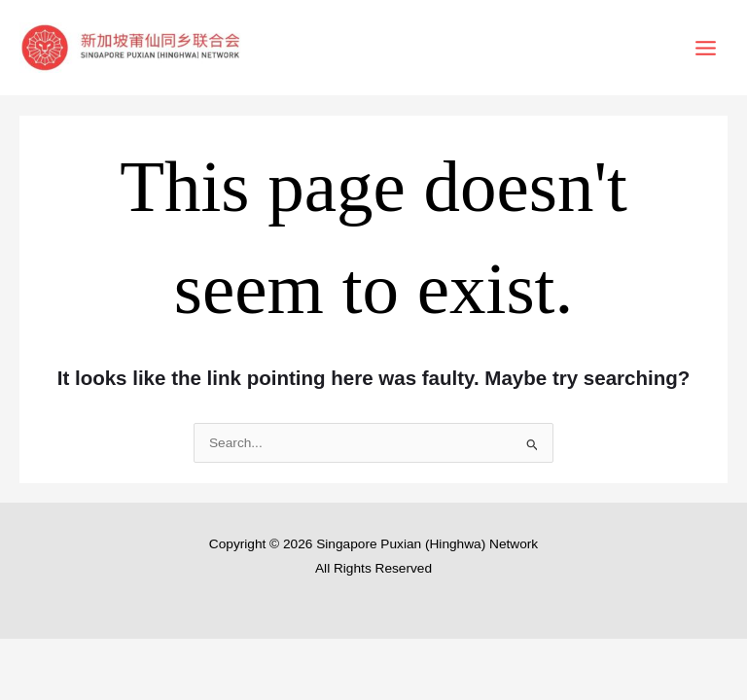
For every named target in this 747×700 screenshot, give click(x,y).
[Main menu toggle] (706, 48)
